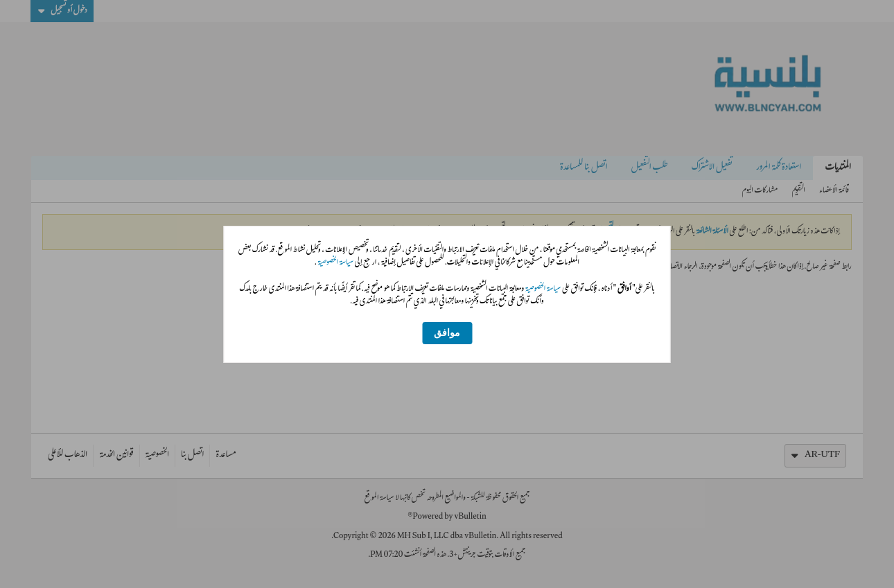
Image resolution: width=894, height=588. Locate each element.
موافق (447, 333)
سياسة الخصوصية (335, 263)
